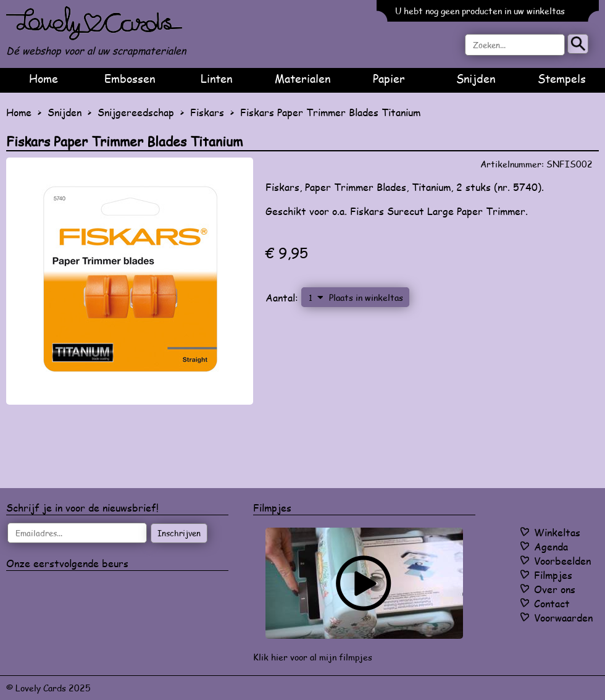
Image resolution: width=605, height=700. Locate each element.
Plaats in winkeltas (366, 297)
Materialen (302, 78)
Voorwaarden (563, 618)
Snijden (476, 78)
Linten (216, 78)
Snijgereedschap (136, 112)
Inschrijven (179, 533)
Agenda (551, 546)
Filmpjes (553, 575)
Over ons (555, 589)
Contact (552, 603)
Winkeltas (557, 532)
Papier (389, 78)
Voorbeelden (562, 561)
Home (44, 78)
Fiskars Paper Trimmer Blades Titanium (330, 112)
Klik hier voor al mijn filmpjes (313, 657)
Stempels (562, 78)
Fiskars (207, 112)
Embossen (130, 78)
